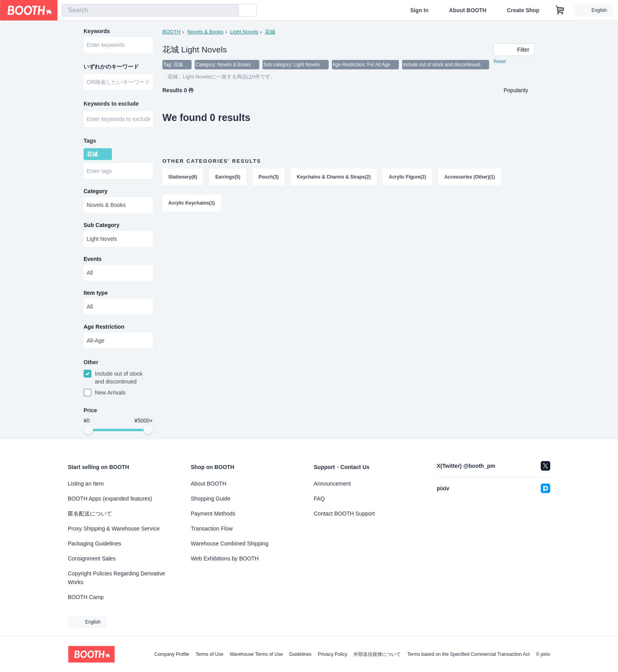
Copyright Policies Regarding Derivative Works (116, 578)
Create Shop (523, 10)
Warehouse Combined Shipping (230, 544)
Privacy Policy (332, 654)
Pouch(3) (269, 177)
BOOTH (171, 32)
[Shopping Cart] (560, 10)
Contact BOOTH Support (344, 514)
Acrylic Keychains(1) (192, 203)
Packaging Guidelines (94, 544)
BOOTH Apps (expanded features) (110, 499)
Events (93, 259)
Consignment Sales (92, 558)
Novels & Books (205, 32)
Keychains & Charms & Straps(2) (334, 177)
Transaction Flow (212, 529)
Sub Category (101, 225)
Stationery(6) (183, 177)
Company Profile (172, 654)
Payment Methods (213, 514)
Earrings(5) (228, 177)
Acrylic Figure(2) (407, 177)
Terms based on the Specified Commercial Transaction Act (468, 654)
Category (96, 191)
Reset (500, 61)
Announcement (332, 484)
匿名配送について (90, 514)
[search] (231, 11)
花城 (270, 32)
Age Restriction (104, 327)
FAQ (319, 499)
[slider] (88, 430)
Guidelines (301, 654)
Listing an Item (86, 484)
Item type (96, 293)
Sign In (420, 10)
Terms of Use (209, 654)
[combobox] (150, 10)
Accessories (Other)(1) (470, 177)
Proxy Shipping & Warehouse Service (114, 529)
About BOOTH (468, 10)
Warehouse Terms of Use (256, 654)
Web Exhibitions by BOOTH (225, 558)
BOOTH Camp (86, 597)
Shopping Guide (210, 499)
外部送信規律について (377, 654)
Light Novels (244, 32)
